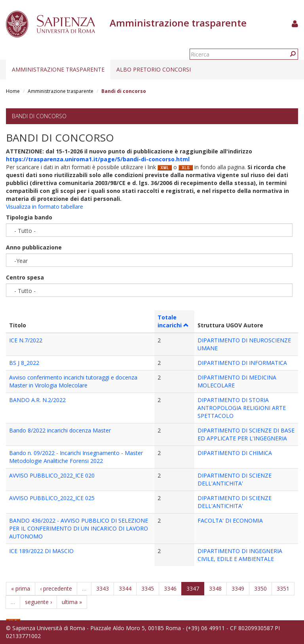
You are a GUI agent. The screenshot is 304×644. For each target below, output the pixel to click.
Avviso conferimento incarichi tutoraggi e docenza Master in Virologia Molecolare (73, 381)
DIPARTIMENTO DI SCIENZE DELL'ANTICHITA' (235, 479)
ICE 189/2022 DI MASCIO (41, 551)
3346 (170, 588)
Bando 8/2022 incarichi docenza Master (60, 430)
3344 (125, 588)
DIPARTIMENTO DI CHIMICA (235, 453)
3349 (238, 588)
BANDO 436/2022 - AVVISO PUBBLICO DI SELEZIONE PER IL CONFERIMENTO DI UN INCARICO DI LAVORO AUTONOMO (79, 528)
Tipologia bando (29, 217)
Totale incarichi (173, 321)
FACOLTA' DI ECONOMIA (230, 520)
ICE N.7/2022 (26, 340)
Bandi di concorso (39, 116)
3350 (260, 588)
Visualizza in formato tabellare (45, 207)
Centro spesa (25, 277)
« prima (21, 588)
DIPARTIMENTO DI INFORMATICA (242, 363)
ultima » (72, 602)
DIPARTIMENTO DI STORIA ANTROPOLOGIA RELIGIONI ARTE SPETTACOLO (242, 408)
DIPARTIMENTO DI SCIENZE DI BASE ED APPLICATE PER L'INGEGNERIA (246, 434)
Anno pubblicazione (34, 247)
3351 (283, 588)
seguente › (38, 602)
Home (13, 91)
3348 (215, 588)
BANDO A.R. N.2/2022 (37, 400)
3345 (148, 588)
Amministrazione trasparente (58, 69)
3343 (103, 588)
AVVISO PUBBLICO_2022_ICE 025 (52, 498)
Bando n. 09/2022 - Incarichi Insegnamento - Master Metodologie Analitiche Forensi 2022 (76, 457)
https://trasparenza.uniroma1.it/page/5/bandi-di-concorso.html (98, 159)
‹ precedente (56, 588)
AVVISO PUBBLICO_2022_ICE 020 (52, 475)
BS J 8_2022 (24, 363)
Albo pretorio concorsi (154, 69)
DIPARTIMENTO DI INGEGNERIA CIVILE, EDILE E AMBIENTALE (240, 555)
